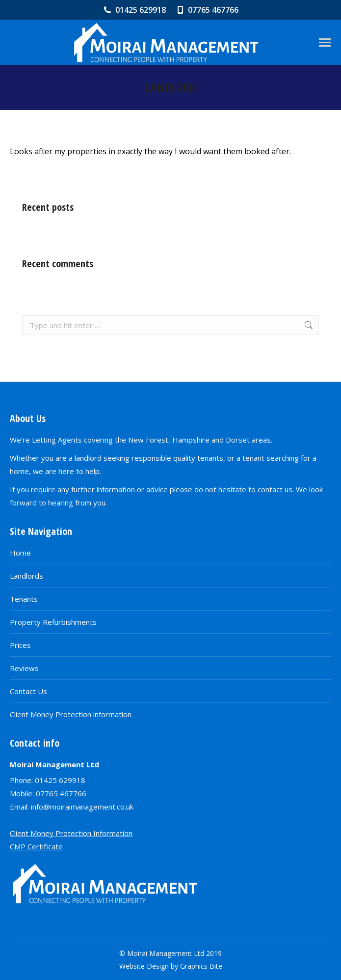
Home (20, 553)
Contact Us (28, 691)
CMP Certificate (36, 846)
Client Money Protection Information (71, 833)
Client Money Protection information (71, 714)
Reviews (24, 668)
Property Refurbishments (53, 622)
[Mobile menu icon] (325, 42)
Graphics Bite (201, 966)
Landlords (26, 576)
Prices (20, 645)
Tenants (24, 599)
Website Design (144, 966)
